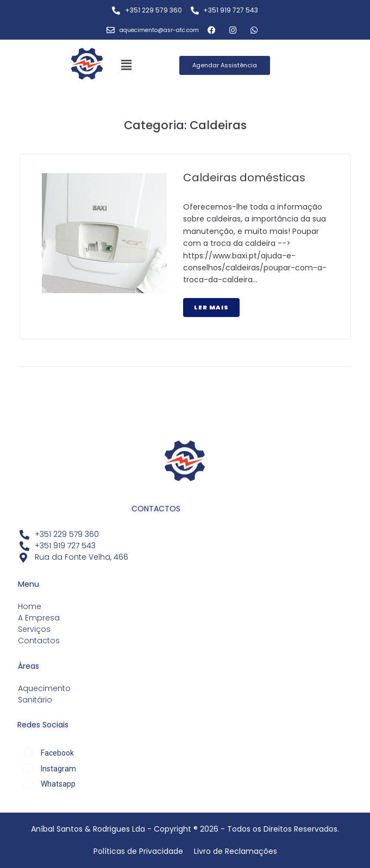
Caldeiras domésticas (244, 178)
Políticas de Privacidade (138, 851)
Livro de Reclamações (236, 851)
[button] (127, 65)
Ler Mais (211, 307)
